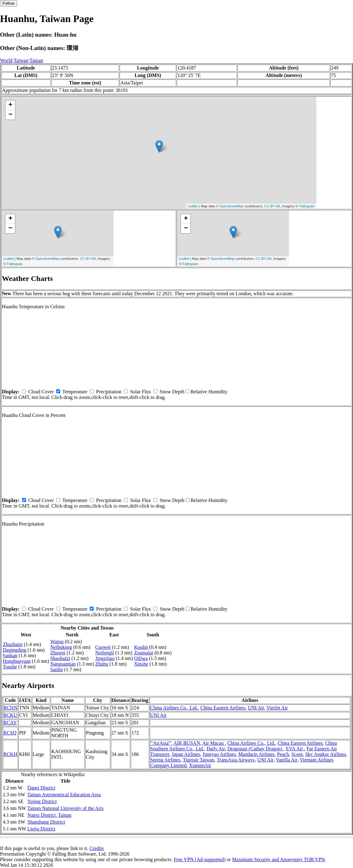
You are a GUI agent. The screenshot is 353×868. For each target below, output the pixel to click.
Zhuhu (102, 664)
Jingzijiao (105, 658)
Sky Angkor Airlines (326, 754)
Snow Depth (172, 392)
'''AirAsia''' (161, 743)
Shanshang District (46, 822)
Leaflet (193, 206)
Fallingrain (307, 206)
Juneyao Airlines (219, 754)
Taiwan (21, 60)
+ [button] (10, 105)
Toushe (10, 667)
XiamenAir (200, 765)
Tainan (36, 60)
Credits (97, 848)
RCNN (10, 708)
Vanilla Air (286, 760)
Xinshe (141, 664)
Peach (283, 754)
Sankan (10, 656)
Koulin (141, 647)
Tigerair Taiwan (199, 760)
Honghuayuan (17, 661)
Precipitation (109, 392)
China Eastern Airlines (223, 708)
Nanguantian (63, 664)
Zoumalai (144, 653)
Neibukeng (61, 647)
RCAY (10, 723)
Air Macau (214, 743)
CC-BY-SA (272, 206)
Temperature (75, 392)
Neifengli (105, 653)
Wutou (57, 642)
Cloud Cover (41, 392)
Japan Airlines (186, 754)
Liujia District (41, 829)
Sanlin (57, 669)
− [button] (10, 115)
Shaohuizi (60, 658)
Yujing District (42, 801)
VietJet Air (277, 708)
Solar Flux (140, 392)
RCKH (10, 754)
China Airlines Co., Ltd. (174, 708)
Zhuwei (58, 653)
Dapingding (15, 650)
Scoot (297, 754)
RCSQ (10, 733)
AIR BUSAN (187, 743)
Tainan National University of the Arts (66, 808)
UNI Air (256, 708)
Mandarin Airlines (256, 754)
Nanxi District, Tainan (49, 815)
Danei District (41, 788)
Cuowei (103, 647)
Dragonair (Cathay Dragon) (255, 749)
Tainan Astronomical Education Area (64, 795)
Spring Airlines (165, 760)
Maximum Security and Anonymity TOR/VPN (279, 859)
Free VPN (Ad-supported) (199, 859)
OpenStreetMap (232, 206)
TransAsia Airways (236, 760)
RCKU (10, 715)
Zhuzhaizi (13, 644)
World (6, 60)
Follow (9, 3)
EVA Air (295, 749)
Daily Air (216, 749)
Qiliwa (141, 658)
